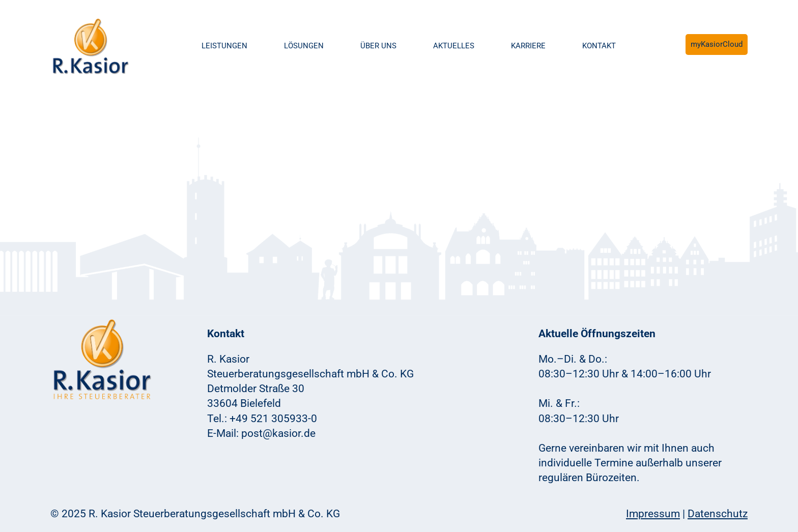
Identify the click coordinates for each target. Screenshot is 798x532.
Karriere (528, 46)
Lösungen (304, 46)
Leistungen (224, 46)
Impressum (653, 514)
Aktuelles (454, 46)
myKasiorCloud (717, 44)
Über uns (378, 46)
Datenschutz (718, 514)
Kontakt (599, 46)
